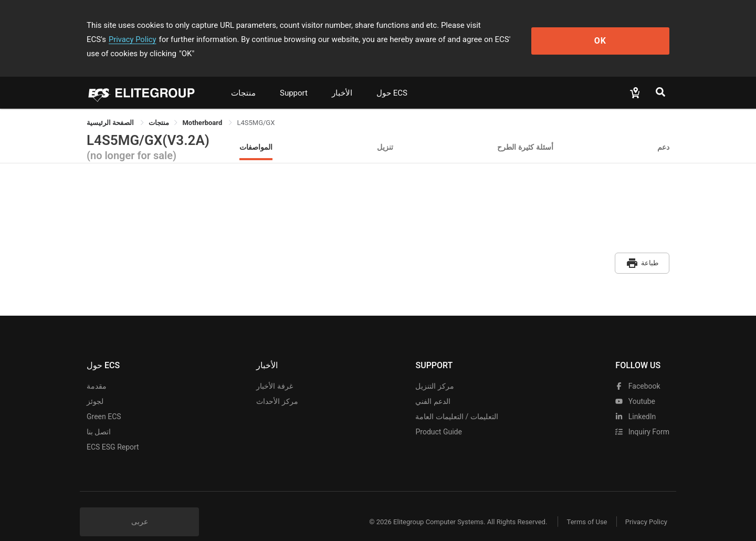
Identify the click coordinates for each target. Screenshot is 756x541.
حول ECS (392, 79)
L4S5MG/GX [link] (256, 108)
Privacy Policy (529, 25)
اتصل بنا (99, 415)
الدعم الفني (433, 385)
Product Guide (438, 415)
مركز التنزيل (434, 370)
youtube (635, 385)
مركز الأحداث (277, 385)
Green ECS (104, 400)
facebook (638, 370)
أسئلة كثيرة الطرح (525, 133)
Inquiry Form (642, 415)
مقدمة (97, 370)
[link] (159, 108)
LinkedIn (636, 400)
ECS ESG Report (113, 431)
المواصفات (256, 133)
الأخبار (342, 79)
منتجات (243, 79)
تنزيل (385, 133)
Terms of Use (582, 506)
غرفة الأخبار (274, 370)
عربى (140, 505)
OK (627, 32)
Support (294, 79)
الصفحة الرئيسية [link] (111, 108)
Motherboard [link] (203, 108)
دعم (663, 133)
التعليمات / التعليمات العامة (456, 400)
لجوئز (95, 385)
